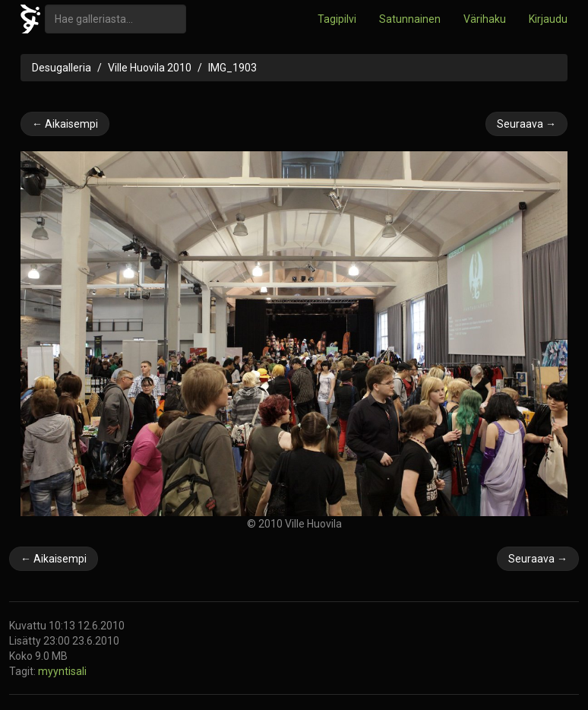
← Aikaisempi (65, 124)
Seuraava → (526, 124)
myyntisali (62, 671)
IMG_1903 (232, 68)
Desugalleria (62, 68)
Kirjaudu (548, 19)
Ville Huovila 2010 (150, 68)
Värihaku (485, 19)
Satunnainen (410, 19)
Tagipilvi (337, 19)
